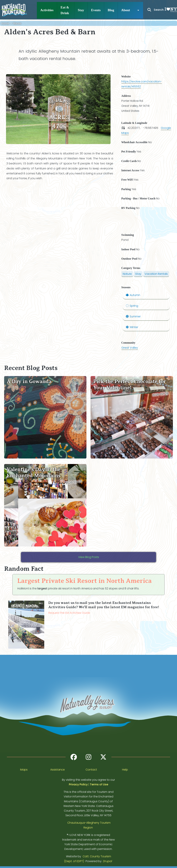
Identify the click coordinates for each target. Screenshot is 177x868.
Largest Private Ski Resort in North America (85, 581)
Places (17, 23)
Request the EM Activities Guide (69, 613)
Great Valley (130, 348)
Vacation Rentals (156, 274)
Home (5, 23)
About (126, 10)
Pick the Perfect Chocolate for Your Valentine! (130, 385)
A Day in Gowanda (29, 381)
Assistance (58, 770)
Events (96, 10)
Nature (127, 274)
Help (125, 770)
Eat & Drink (65, 10)
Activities (47, 10)
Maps (24, 770)
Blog (111, 10)
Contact (91, 770)
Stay (81, 10)
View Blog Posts (89, 557)
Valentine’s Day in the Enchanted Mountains (34, 473)
